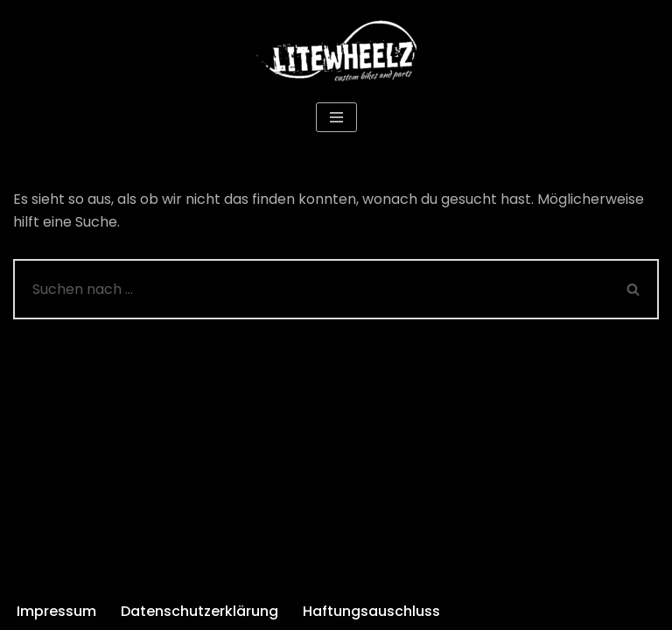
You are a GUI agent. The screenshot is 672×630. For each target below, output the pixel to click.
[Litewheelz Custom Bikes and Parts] (336, 49)
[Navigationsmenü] (336, 117)
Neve (238, 574)
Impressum (56, 611)
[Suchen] (311, 289)
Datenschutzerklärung (199, 611)
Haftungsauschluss (371, 611)
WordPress (415, 574)
